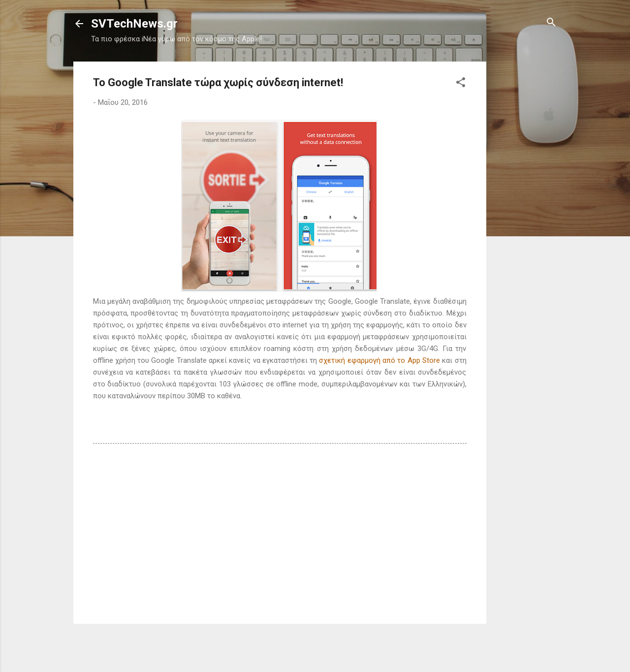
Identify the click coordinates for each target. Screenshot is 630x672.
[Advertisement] (526, 209)
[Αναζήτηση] (551, 23)
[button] (461, 83)
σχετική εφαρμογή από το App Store (379, 360)
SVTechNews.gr (134, 24)
